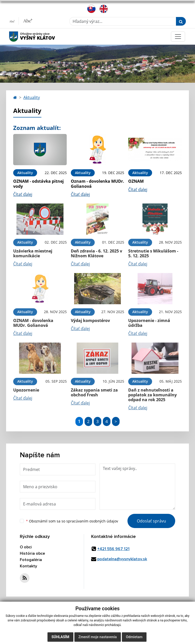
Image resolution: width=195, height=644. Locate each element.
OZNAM (136, 181)
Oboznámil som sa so (72, 521)
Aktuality (32, 97)
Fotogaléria (31, 560)
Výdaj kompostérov (90, 320)
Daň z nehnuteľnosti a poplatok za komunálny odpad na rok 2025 (152, 395)
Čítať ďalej (23, 194)
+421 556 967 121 (113, 549)
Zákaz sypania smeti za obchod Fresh (94, 392)
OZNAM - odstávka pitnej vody (38, 184)
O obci (26, 547)
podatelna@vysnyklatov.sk (122, 559)
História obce (32, 553)
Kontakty (28, 566)
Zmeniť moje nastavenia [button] (98, 637)
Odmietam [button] (134, 637)
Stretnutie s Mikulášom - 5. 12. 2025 (153, 253)
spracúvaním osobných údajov (92, 521)
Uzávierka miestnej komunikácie (33, 253)
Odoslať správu (151, 521)
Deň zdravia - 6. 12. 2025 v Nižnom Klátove (96, 253)
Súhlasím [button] (60, 637)
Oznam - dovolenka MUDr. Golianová (97, 184)
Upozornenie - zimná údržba (149, 323)
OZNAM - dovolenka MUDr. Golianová (33, 323)
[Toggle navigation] (178, 37)
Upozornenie (26, 390)
